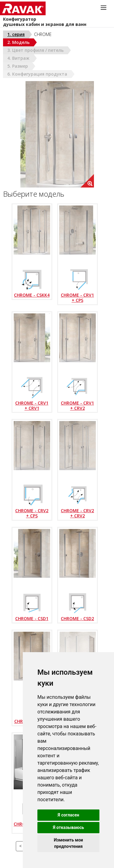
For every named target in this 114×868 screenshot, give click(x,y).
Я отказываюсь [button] (69, 827)
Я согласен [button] (69, 815)
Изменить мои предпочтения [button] (68, 843)
